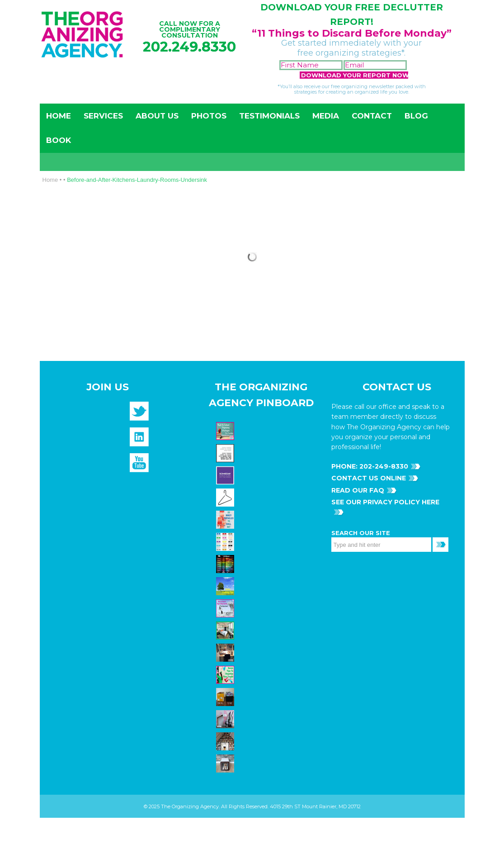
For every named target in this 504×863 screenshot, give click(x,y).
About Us (157, 116)
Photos (209, 116)
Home (59, 116)
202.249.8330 (189, 47)
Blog (416, 116)
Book (59, 140)
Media (326, 116)
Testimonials (269, 116)
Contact (372, 116)
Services (103, 116)
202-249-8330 (383, 466)
